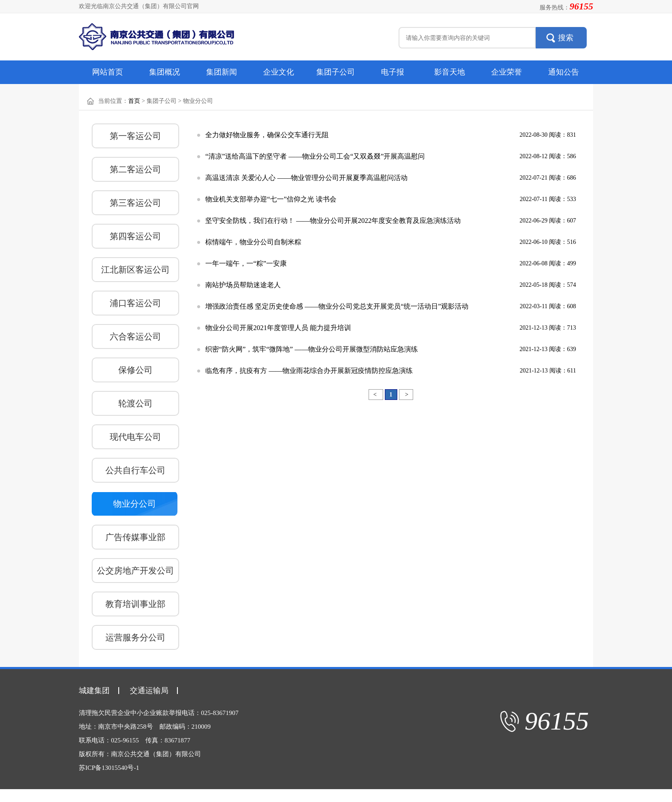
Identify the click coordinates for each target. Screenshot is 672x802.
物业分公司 (135, 504)
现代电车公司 (135, 437)
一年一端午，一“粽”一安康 (246, 263)
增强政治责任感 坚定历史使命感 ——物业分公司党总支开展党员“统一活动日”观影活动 (337, 306)
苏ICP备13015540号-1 (109, 768)
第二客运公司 (135, 169)
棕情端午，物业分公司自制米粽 (253, 242)
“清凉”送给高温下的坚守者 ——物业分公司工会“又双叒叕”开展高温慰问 (315, 156)
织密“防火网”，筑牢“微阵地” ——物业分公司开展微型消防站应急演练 (312, 349)
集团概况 (165, 72)
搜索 (566, 38)
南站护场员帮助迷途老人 (243, 285)
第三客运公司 (135, 203)
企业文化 (279, 72)
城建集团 (94, 691)
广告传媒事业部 (135, 537)
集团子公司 (336, 72)
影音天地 (450, 72)
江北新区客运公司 (135, 270)
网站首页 (108, 72)
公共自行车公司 (135, 470)
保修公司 (135, 370)
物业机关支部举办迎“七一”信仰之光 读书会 (271, 199)
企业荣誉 (507, 72)
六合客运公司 (135, 336)
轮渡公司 (135, 403)
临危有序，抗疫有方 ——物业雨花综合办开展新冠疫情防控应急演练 (309, 371)
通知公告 (564, 72)
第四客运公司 (135, 236)
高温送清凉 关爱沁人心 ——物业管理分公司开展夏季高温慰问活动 (306, 178)
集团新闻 (222, 72)
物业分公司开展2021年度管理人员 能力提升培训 (278, 328)
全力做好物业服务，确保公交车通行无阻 (267, 135)
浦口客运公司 (135, 303)
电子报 (393, 72)
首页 (134, 101)
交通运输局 (149, 691)
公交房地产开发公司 (135, 571)
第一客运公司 (135, 136)
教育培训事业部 (135, 604)
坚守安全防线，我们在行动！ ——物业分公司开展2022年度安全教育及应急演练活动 (333, 221)
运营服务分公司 (135, 637)
